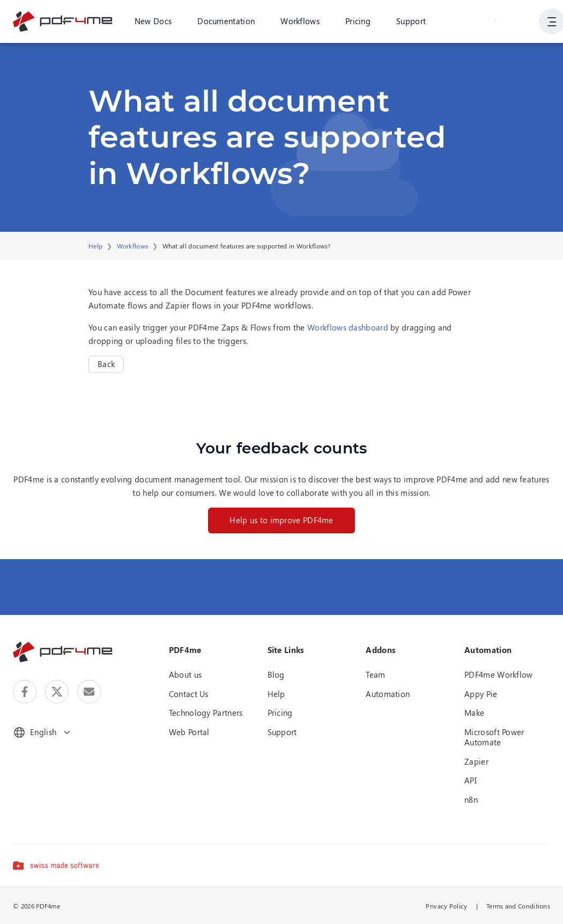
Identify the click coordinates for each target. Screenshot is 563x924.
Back (106, 364)
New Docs (153, 21)
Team (375, 674)
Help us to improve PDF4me (281, 520)
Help (95, 246)
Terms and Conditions (518, 906)
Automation (388, 694)
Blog (276, 674)
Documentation (226, 21)
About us (185, 674)
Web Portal (189, 732)
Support (411, 21)
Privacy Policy (446, 906)
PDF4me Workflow (499, 674)
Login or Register (494, 21)
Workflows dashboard (348, 327)
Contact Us (189, 694)
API (471, 780)
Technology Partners (206, 713)
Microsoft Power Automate (494, 737)
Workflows (300, 21)
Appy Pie (481, 694)
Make (474, 713)
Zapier (476, 761)
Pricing (358, 21)
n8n (471, 800)
